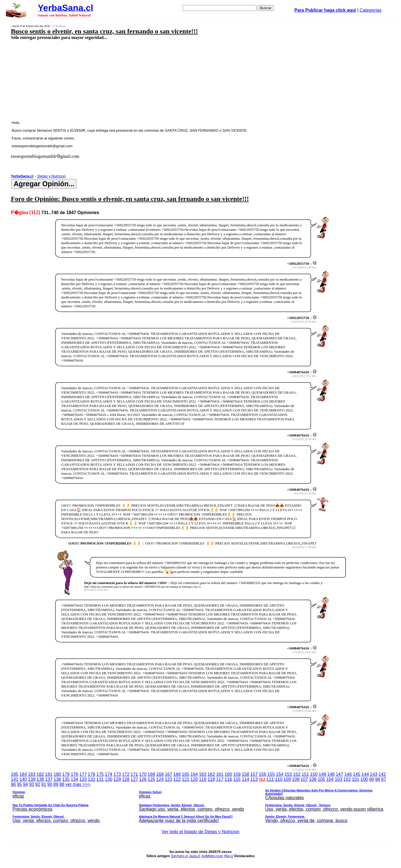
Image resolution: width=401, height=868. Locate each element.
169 (151, 774)
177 (83, 774)
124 (160, 779)
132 (91, 779)
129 (117, 779)
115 (237, 779)
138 (40, 779)
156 (262, 774)
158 (245, 774)
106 (313, 779)
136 (58, 779)
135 (66, 779)
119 (203, 779)
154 (280, 774)
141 (15, 779)
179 (66, 774)
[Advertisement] (161, 80)
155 (271, 774)
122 (177, 779)
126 (143, 779)
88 (62, 784)
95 (19, 784)
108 (296, 779)
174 (109, 774)
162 (211, 774)
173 (117, 774)
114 (245, 779)
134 (74, 779)
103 (338, 779)
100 (364, 779)
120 (194, 779)
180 (58, 774)
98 (378, 779)
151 (305, 774)
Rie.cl (229, 856)
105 (321, 779)
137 (49, 779)
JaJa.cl (194, 856)
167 (169, 774)
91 (44, 784)
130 (109, 779)
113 (254, 779)
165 (186, 774)
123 (169, 779)
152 (297, 774)
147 (340, 774)
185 (15, 774)
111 (270, 779)
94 (26, 784)
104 (330, 779)
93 (31, 784)
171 (134, 774)
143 (374, 774)
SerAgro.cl (179, 856)
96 (13, 784)
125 (151, 779)
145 (357, 774)
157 (254, 774)
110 (279, 779)
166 (177, 774)
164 (194, 774)
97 (384, 779)
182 (40, 774)
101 (356, 779)
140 (23, 779)
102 (347, 779)
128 (126, 779)
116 (228, 779)
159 (237, 774)
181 (49, 774)
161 (220, 774)
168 (160, 774)
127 (134, 779)
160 (228, 774)
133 (83, 779)
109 (287, 779)
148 (331, 774)
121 (186, 779)
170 (143, 774)
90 (50, 784)
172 (126, 774)
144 (365, 774)
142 (382, 774)
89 (56, 784)
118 (211, 779)
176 (91, 774)
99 (371, 779)
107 (304, 779)
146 (348, 774)
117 (220, 779)
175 (100, 774)
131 (100, 779)
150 (314, 774)
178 (74, 774)
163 (203, 774)
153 (288, 774)
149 (322, 774)
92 (38, 784)
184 (23, 774)
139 (32, 779)
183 (32, 774)
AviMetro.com (212, 856)
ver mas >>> (200, 803)
